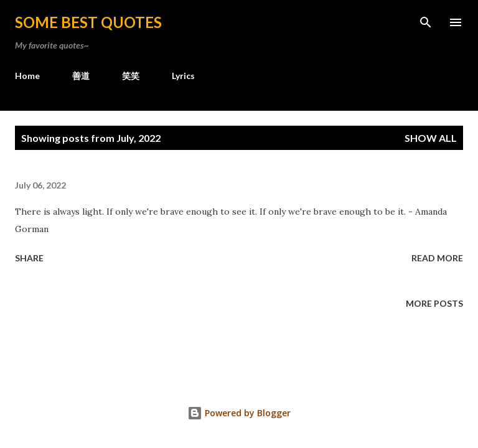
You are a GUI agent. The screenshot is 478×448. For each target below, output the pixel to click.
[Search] (426, 22)
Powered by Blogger (239, 413)
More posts (434, 303)
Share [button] (29, 258)
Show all (431, 138)
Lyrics (183, 76)
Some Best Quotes (88, 22)
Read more (437, 258)
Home (27, 76)
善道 (81, 76)
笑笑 (131, 76)
